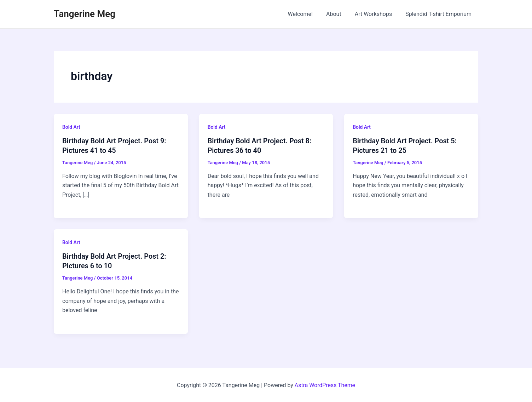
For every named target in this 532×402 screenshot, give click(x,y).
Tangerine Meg (85, 14)
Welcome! (308, 14)
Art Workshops (377, 14)
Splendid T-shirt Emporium (440, 14)
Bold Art (71, 127)
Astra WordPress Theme (325, 384)
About (339, 14)
